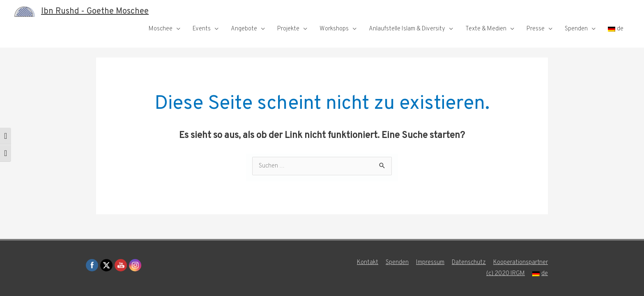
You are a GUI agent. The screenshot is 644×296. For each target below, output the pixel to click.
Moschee (161, 29)
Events (202, 29)
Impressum (430, 263)
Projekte (288, 29)
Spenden (576, 29)
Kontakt (368, 263)
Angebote (244, 29)
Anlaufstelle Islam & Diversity (407, 29)
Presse (536, 29)
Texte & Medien (486, 29)
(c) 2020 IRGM (506, 274)
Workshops (334, 29)
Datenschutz (469, 263)
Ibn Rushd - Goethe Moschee (95, 11)
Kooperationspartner (521, 263)
